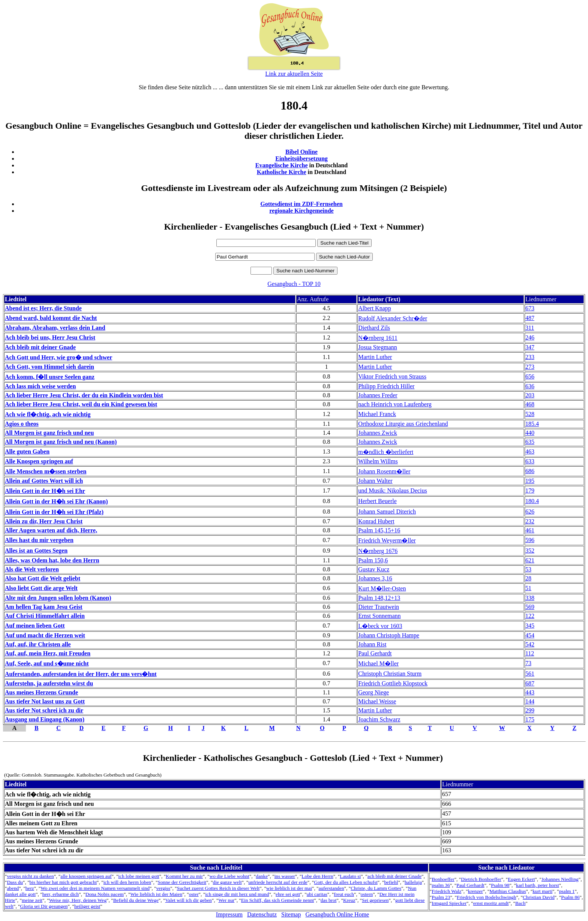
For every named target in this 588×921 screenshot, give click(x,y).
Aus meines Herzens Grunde (41, 692)
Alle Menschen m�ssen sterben (46, 471)
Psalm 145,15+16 (379, 530)
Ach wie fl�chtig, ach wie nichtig (48, 414)
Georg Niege (373, 692)
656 (530, 376)
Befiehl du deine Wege (136, 900)
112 (530, 653)
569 (530, 607)
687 (530, 683)
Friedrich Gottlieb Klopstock (393, 683)
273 (530, 367)
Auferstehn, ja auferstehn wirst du (49, 683)
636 (530, 386)
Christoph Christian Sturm (390, 674)
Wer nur (226, 900)
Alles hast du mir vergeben (39, 540)
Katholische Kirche (282, 172)
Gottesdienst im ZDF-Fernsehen (301, 204)
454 (530, 635)
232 (530, 521)
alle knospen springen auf (86, 876)
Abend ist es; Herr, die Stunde (43, 308)
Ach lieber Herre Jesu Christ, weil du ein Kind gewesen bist (81, 404)
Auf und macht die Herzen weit (45, 635)
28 (528, 578)
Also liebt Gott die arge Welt (41, 588)
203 (530, 395)
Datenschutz (262, 914)
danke (262, 876)
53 (528, 569)
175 (530, 719)
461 (530, 530)
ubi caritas (317, 894)
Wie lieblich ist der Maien (157, 894)
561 (530, 674)
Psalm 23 (441, 897)
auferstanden (331, 888)
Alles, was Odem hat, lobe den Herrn (52, 560)
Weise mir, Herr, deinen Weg (78, 900)
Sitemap (291, 914)
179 (530, 491)
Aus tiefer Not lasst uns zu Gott (45, 701)
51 (528, 588)
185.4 (532, 424)
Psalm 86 (570, 897)
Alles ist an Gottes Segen (36, 551)
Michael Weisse (377, 701)
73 (528, 663)
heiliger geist (87, 906)
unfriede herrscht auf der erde (278, 882)
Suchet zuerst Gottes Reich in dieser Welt (218, 888)
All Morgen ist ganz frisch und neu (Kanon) (61, 442)
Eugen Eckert (521, 879)
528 (530, 414)
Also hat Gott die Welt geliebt (43, 578)
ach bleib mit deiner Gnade (394, 876)
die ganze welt (227, 882)
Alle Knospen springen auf (39, 461)
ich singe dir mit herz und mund (237, 894)
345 (530, 626)
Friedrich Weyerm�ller (387, 540)
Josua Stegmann (378, 347)
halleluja (413, 882)
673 (530, 308)
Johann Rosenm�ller (384, 471)
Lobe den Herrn (317, 876)
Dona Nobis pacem (105, 894)
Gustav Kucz (374, 569)
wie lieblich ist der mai (289, 888)
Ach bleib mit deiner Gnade (40, 347)
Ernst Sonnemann (379, 616)
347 (530, 347)
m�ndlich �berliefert (386, 452)
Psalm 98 (500, 885)
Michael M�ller (378, 663)
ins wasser (285, 876)
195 (530, 481)
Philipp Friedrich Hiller (386, 386)
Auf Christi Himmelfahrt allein (45, 616)
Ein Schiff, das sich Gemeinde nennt (277, 900)
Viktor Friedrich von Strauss (392, 376)
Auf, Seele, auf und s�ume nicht (47, 663)
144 (530, 701)
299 (530, 710)
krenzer (475, 891)
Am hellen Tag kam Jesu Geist (44, 607)
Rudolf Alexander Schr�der (393, 318)
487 (530, 318)
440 (530, 433)
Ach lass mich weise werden (40, 386)
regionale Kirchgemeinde (301, 211)
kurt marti (542, 891)
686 (530, 471)
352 (530, 551)
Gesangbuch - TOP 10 (294, 284)
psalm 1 (567, 891)
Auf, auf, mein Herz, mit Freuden (48, 653)
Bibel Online (301, 152)
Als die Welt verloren (32, 569)
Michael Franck (377, 414)
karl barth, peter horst (538, 885)
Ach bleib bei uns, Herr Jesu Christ (50, 337)
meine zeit (32, 900)
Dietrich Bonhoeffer (481, 879)
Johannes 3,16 (375, 578)
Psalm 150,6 (373, 560)
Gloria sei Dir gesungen (44, 906)
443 (530, 692)
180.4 (532, 501)
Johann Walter (375, 481)
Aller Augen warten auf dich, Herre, (51, 530)
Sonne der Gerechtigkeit (182, 882)
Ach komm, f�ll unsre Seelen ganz (50, 377)
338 (530, 598)
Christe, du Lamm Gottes (376, 888)
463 (530, 451)
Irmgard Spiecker (449, 903)
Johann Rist (372, 644)
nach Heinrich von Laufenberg (395, 404)
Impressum (229, 914)
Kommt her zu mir (184, 876)
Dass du (15, 882)
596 (530, 540)
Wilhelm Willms (378, 461)
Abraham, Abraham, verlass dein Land (55, 328)
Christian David (539, 897)
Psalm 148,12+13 (379, 598)
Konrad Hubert (376, 521)
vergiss (163, 888)
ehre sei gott (288, 894)
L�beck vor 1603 (380, 626)
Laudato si (350, 876)
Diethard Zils (374, 328)
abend (13, 888)
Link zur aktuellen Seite (294, 74)
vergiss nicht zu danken (30, 876)
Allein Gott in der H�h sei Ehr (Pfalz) (54, 512)
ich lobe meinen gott (139, 876)
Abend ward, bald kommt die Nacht (51, 318)
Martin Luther (375, 357)
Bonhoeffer (443, 879)
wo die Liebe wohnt (229, 876)
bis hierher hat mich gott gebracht (63, 882)
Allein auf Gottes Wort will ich (44, 481)
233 (530, 357)
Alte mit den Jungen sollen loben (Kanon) (58, 598)
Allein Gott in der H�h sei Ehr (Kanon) (56, 501)
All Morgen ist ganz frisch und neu (49, 433)
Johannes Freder (378, 395)
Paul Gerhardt (375, 653)
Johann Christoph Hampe (389, 635)
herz (30, 888)
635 (530, 442)
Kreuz (349, 900)
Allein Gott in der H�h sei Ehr (45, 491)
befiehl (391, 882)
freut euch (344, 894)
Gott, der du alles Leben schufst (346, 882)
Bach (520, 903)
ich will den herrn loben (127, 882)
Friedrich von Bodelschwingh (486, 897)
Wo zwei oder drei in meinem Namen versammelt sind (95, 888)
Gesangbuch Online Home (337, 914)
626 (530, 512)
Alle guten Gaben (27, 451)
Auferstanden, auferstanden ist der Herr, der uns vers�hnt (81, 674)
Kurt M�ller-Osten (382, 588)
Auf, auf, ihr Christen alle (38, 644)
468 (530, 404)
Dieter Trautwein (379, 607)
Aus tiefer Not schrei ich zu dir (44, 710)
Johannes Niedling (560, 879)
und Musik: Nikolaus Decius (393, 491)
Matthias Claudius (508, 891)
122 (530, 616)
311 (530, 328)
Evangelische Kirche (282, 165)
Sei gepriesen (375, 900)
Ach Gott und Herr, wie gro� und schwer (58, 357)
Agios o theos (22, 424)
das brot (329, 900)
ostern (367, 894)
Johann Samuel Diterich (387, 512)
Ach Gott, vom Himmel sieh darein (49, 367)
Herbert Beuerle (377, 501)
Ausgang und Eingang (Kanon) (45, 719)
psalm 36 (441, 885)
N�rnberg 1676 (378, 551)
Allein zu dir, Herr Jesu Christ (44, 521)
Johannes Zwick (378, 433)
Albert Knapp (375, 308)
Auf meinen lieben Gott (35, 626)
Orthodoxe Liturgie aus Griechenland (403, 424)
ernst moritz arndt (491, 903)
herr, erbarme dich (61, 894)
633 (530, 461)
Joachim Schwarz (379, 719)
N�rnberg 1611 (378, 338)
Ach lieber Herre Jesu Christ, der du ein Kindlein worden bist (84, 395)
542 (530, 644)
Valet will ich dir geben (188, 900)
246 (530, 337)
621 (530, 560)
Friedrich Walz (446, 891)
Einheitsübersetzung (301, 159)
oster (194, 894)
